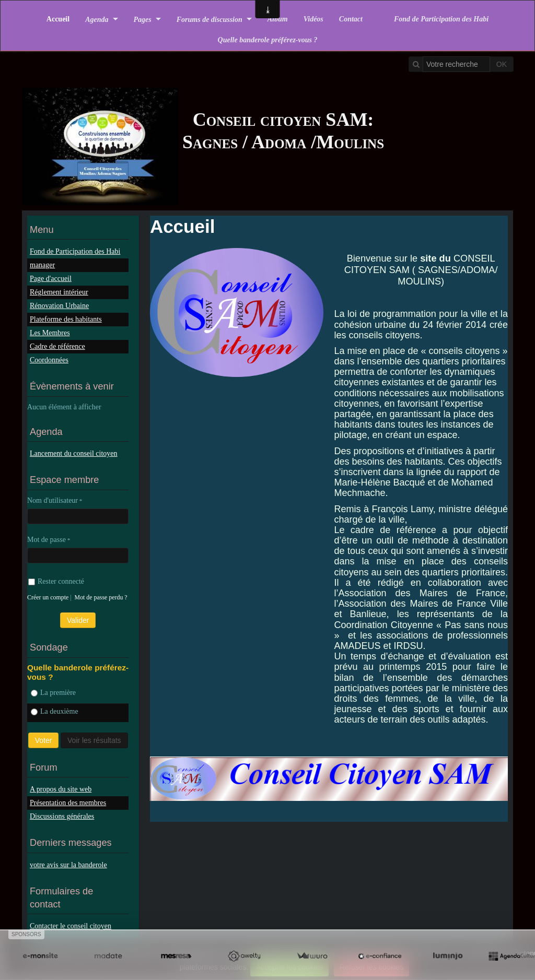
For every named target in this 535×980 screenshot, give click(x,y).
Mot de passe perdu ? (101, 597)
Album (278, 19)
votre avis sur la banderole (68, 865)
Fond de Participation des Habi (441, 19)
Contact (351, 19)
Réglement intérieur (59, 292)
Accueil (58, 19)
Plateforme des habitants (66, 319)
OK (502, 64)
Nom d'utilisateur (53, 500)
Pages (143, 19)
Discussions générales (62, 816)
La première (53, 693)
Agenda (97, 19)
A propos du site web (61, 789)
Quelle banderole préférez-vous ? (268, 40)
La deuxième (55, 711)
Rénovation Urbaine (59, 306)
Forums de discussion (210, 19)
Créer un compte (48, 597)
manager (42, 265)
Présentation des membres (68, 803)
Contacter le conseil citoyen (71, 926)
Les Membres (50, 333)
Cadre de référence (57, 346)
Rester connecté (56, 581)
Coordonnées (49, 360)
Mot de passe (46, 540)
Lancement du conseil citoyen (74, 453)
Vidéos (313, 19)
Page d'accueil (51, 279)
